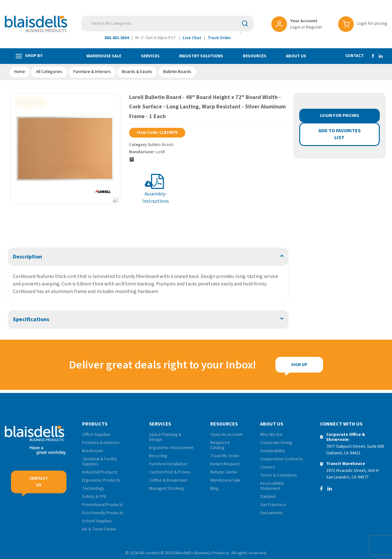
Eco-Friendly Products (103, 513)
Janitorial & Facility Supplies (100, 462)
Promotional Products (103, 505)
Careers (268, 467)
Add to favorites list (340, 134)
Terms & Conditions (279, 475)
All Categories (49, 72)
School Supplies (97, 521)
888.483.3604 (117, 38)
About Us (296, 56)
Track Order (219, 38)
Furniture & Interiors (92, 72)
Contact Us (39, 482)
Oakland (268, 497)
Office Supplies (96, 435)
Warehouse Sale (104, 56)
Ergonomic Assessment (171, 448)
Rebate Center (224, 472)
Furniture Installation (168, 464)
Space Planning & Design (165, 437)
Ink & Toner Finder (99, 529)
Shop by (29, 56)
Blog (214, 488)
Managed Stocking (167, 488)
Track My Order (225, 456)
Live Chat (192, 38)
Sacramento (272, 513)
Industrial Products (100, 472)
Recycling (158, 456)
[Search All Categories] (167, 24)
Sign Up (256, 365)
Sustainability (273, 451)
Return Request (225, 464)
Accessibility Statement (272, 486)
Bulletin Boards (177, 72)
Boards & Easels (137, 72)
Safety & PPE (94, 497)
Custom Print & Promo (170, 472)
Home (20, 72)
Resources (255, 56)
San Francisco (273, 505)
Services (150, 56)
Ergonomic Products (101, 480)
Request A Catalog (220, 445)
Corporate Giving (276, 443)
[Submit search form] (245, 23)
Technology (93, 488)
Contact (355, 56)
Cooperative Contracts (282, 459)
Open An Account (226, 435)
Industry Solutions (201, 56)
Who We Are (271, 435)
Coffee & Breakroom (168, 480)
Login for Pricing (340, 116)
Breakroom (93, 451)
